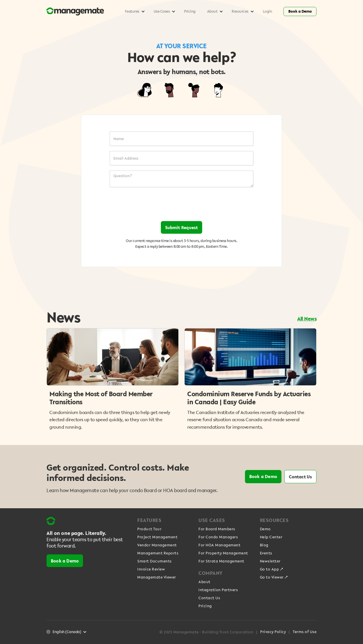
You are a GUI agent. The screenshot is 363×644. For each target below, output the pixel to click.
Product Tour (149, 529)
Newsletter (270, 561)
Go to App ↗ (272, 569)
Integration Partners (218, 590)
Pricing (190, 11)
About (204, 582)
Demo (265, 529)
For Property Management (223, 553)
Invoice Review (151, 569)
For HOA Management (219, 545)
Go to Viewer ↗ (274, 577)
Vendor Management (157, 545)
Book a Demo (300, 11)
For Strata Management (221, 561)
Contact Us (300, 477)
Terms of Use (305, 632)
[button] (134, 11)
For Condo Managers (218, 537)
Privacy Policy (273, 632)
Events (266, 553)
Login (268, 11)
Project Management (157, 537)
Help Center (271, 537)
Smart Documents (155, 561)
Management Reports (158, 553)
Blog (264, 545)
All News (307, 318)
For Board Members (217, 529)
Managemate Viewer (157, 577)
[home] (83, 11)
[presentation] (181, 204)
